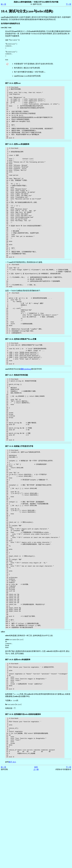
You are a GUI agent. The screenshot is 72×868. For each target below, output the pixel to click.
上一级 (36, 861)
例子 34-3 (12, 854)
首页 (36, 859)
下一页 (69, 4)
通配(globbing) (26, 407)
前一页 (3, 4)
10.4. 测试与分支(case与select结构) (27, 11)
